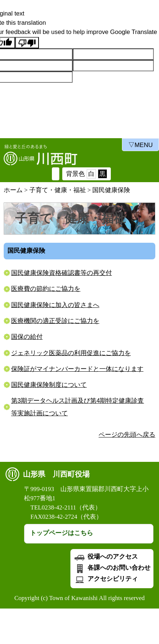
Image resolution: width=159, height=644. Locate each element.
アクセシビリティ (106, 579)
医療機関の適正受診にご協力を (55, 321)
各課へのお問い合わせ (112, 568)
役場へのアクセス (106, 557)
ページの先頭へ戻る (127, 435)
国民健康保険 (111, 190)
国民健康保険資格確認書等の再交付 (62, 273)
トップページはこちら (62, 533)
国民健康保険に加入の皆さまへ (55, 305)
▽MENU (140, 145)
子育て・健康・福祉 (58, 190)
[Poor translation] (27, 43)
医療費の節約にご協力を (46, 289)
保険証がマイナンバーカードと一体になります (77, 369)
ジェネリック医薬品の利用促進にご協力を (71, 353)
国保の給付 (27, 337)
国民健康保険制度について (49, 385)
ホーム (13, 190)
